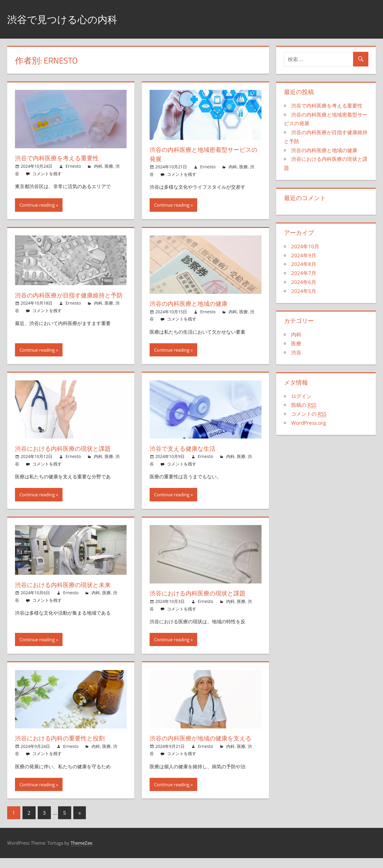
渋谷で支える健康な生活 (186, 449)
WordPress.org (308, 423)
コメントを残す (47, 174)
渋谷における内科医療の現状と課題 (69, 449)
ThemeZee (81, 853)
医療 (109, 166)
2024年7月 (304, 273)
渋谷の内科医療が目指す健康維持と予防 (68, 300)
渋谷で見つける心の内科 (67, 19)
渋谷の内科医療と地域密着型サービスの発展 (203, 154)
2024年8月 (304, 264)
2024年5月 (304, 291)
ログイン (301, 396)
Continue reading (37, 205)
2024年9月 (304, 255)
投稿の (304, 405)
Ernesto (73, 166)
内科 (98, 166)
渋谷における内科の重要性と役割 (65, 739)
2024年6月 (304, 282)
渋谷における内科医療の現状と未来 (69, 585)
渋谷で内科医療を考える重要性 (62, 158)
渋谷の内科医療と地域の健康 (193, 303)
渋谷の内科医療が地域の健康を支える (203, 743)
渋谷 (296, 352)
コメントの (309, 414)
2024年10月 (305, 246)
